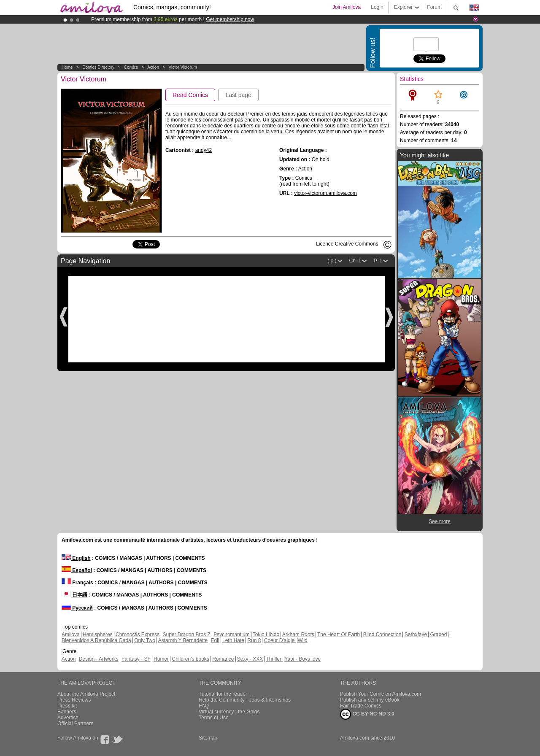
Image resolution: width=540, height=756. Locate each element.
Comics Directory (98, 67)
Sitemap (208, 738)
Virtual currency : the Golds (229, 712)
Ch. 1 (355, 261)
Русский (77, 608)
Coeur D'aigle (280, 640)
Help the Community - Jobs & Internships (245, 700)
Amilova (71, 634)
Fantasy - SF (136, 659)
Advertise (68, 718)
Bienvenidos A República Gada (96, 640)
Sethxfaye (416, 634)
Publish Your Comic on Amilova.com (381, 694)
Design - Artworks (99, 659)
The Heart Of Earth (339, 634)
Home (67, 67)
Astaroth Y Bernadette (183, 640)
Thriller (274, 659)
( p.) (332, 261)
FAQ (204, 706)
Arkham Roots (298, 634)
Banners (67, 712)
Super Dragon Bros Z (186, 634)
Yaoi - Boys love (302, 659)
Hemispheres (98, 634)
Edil (215, 640)
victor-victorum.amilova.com (325, 193)
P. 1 (378, 261)
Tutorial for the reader (223, 694)
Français (77, 583)
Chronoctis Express (138, 634)
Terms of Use (214, 718)
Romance (223, 659)
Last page (238, 95)
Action (153, 67)
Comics (131, 67)
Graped (438, 634)
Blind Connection (382, 634)
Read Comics (190, 95)
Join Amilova (347, 7)
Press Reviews (74, 700)
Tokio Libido (266, 634)
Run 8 (254, 640)
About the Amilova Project (86, 694)
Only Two (145, 640)
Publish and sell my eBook (370, 700)
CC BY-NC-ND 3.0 (367, 714)
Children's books (190, 659)
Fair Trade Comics (361, 706)
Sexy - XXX (250, 659)
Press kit (67, 706)
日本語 (74, 595)
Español (77, 570)
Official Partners (75, 724)
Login (377, 7)
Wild (302, 640)
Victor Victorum (182, 67)
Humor (161, 659)
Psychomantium (231, 634)
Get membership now (230, 19)
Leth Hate (233, 640)
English (76, 558)
